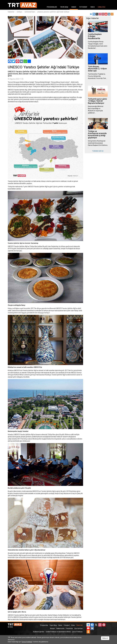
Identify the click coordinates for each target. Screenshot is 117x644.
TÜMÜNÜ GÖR (98, 151)
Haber (60, 625)
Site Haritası (78, 628)
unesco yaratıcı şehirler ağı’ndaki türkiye (53, 12)
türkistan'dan (30, 12)
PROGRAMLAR (52, 7)
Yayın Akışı (53, 625)
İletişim (53, 628)
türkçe (19, 12)
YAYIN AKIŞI (64, 7)
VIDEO (93, 7)
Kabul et (105, 638)
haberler (11, 12)
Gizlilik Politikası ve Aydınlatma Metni (58, 632)
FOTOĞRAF (83, 7)
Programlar (44, 625)
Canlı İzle (79, 625)
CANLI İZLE (102, 7)
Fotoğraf (67, 625)
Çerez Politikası (77, 632)
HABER (74, 7)
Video (73, 625)
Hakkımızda (60, 628)
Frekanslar (69, 628)
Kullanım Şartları (39, 632)
